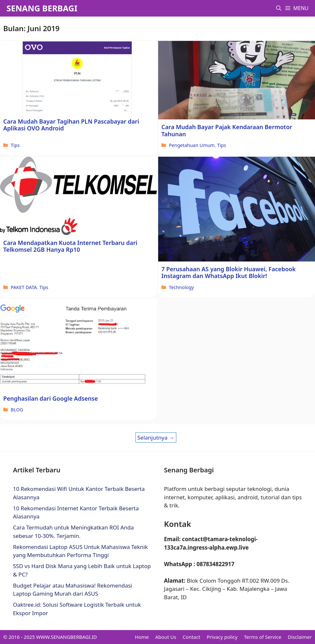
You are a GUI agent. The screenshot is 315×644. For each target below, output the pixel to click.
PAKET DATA (24, 287)
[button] (279, 8)
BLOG (17, 410)
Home (142, 637)
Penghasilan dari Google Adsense (51, 398)
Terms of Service (263, 637)
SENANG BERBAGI (42, 8)
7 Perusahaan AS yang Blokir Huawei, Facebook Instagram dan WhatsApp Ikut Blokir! (228, 273)
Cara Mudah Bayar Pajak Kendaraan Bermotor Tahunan (227, 130)
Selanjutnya (156, 437)
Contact (192, 637)
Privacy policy (222, 637)
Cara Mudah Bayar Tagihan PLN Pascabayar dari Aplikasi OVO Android (71, 125)
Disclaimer (300, 637)
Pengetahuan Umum (192, 145)
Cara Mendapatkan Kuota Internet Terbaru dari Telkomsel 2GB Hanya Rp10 (70, 246)
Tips (15, 145)
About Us (166, 637)
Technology (181, 287)
